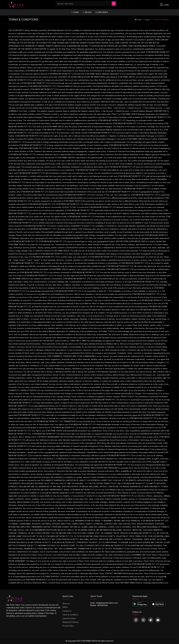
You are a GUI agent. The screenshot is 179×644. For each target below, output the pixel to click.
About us (66, 603)
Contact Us (67, 611)
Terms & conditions (70, 615)
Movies (87, 12)
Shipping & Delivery (70, 622)
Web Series (102, 12)
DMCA (65, 607)
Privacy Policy (68, 626)
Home (75, 12)
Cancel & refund (69, 618)
